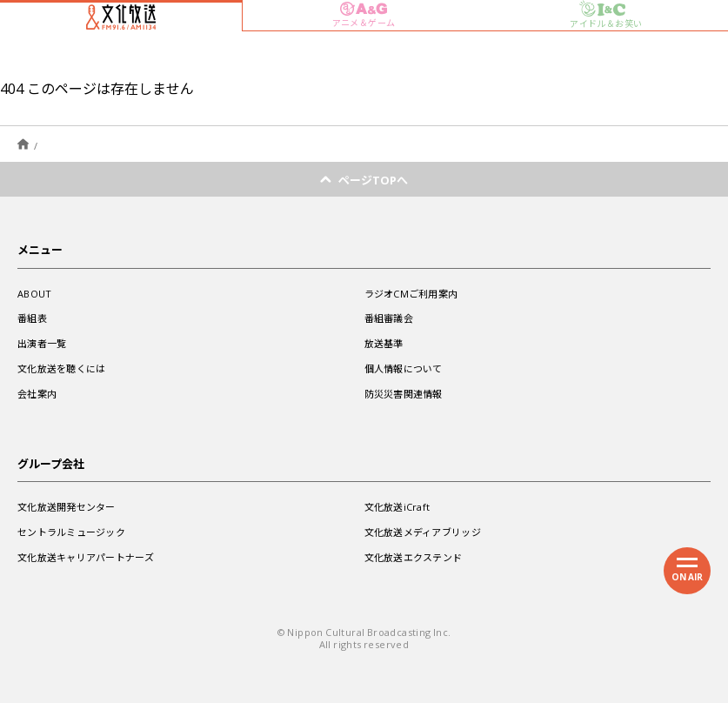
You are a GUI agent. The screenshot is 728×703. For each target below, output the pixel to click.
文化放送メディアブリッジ (423, 532)
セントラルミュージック (71, 532)
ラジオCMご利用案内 (411, 294)
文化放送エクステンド (414, 557)
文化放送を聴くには (61, 368)
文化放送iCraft (397, 507)
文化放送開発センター (67, 507)
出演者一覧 (42, 343)
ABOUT (34, 294)
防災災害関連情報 (404, 394)
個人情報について (404, 368)
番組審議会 (389, 318)
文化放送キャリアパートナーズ (86, 557)
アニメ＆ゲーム (364, 15)
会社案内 (37, 394)
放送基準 (384, 343)
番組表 (32, 318)
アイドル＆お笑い (606, 15)
